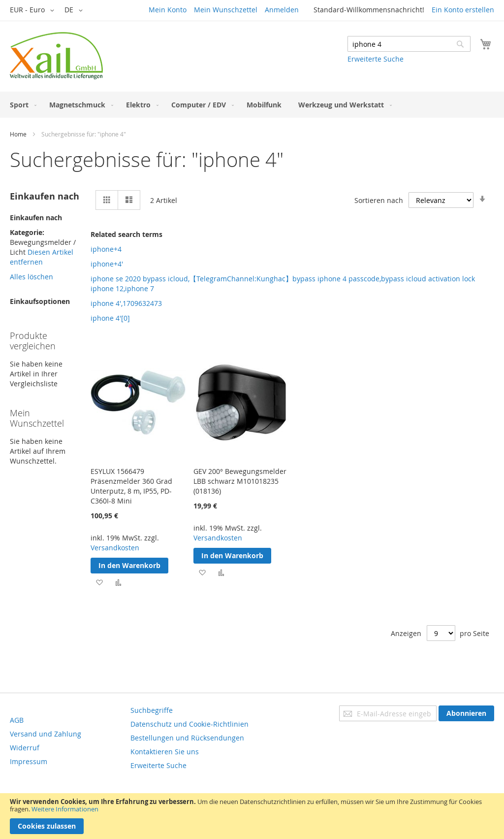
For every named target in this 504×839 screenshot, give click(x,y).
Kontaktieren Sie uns (165, 752)
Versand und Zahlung (46, 734)
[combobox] (409, 44)
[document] (252, 816)
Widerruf (25, 748)
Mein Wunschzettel (226, 10)
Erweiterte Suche (376, 59)
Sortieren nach (379, 200)
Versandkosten (115, 548)
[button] (34, 10)
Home (18, 134)
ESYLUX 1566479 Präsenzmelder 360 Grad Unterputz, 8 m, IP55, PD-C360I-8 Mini (131, 486)
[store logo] (56, 56)
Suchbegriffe (152, 710)
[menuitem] (21, 105)
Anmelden (282, 10)
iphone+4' (107, 264)
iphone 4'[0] (110, 318)
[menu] (252, 105)
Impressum (29, 761)
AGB (17, 720)
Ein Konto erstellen (463, 10)
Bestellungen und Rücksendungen (187, 738)
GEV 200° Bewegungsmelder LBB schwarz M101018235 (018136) (240, 481)
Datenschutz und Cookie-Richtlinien (189, 724)
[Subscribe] (466, 713)
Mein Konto (168, 10)
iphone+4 (106, 249)
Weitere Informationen (65, 809)
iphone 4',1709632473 (126, 303)
